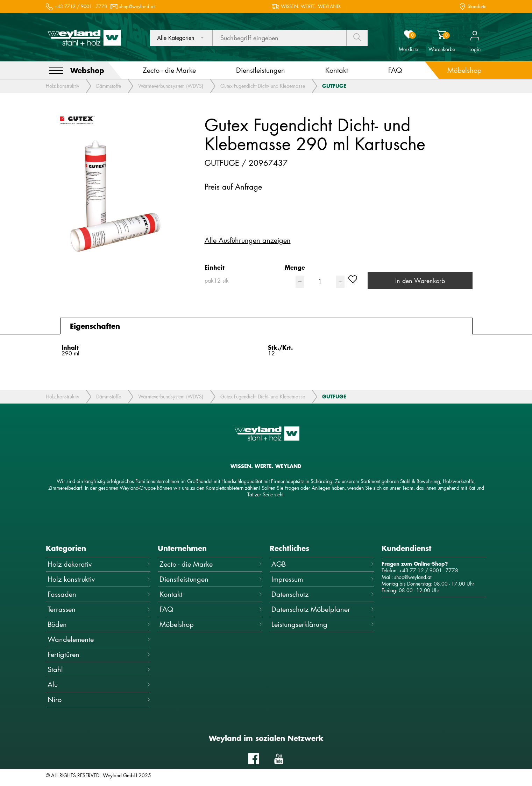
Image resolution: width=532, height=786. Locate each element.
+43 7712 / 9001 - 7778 (81, 6)
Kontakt (211, 594)
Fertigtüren (99, 654)
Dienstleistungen (211, 579)
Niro (99, 699)
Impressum (323, 579)
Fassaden (99, 594)
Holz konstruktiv (62, 86)
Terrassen (99, 609)
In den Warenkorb (420, 281)
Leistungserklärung (323, 624)
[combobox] (181, 38)
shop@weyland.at (137, 6)
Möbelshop (211, 624)
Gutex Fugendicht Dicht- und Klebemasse (263, 86)
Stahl (99, 669)
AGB (323, 564)
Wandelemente (99, 639)
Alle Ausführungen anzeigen (248, 240)
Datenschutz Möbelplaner (323, 609)
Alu (99, 684)
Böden (99, 624)
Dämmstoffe (109, 86)
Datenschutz (323, 594)
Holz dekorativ (99, 564)
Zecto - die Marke (211, 564)
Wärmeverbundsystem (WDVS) (171, 86)
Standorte (477, 6)
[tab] (266, 326)
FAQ (211, 609)
